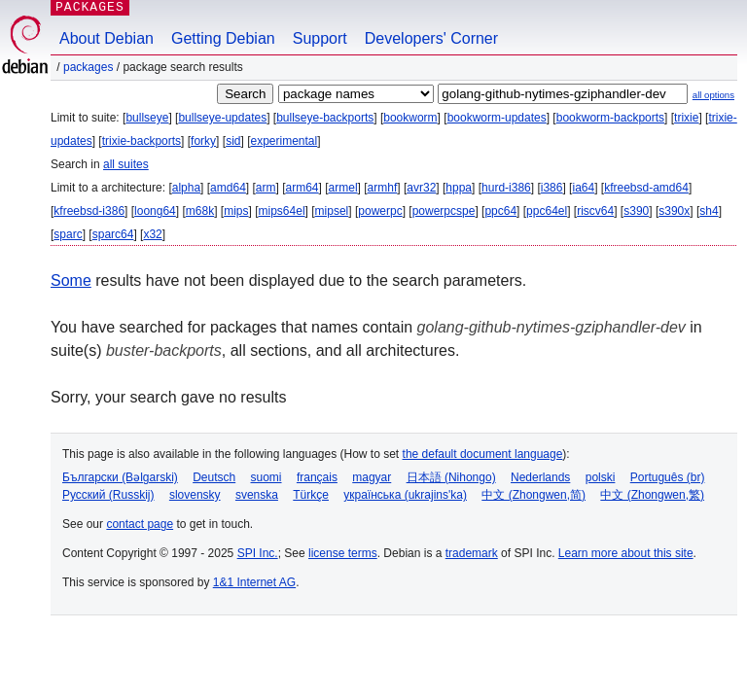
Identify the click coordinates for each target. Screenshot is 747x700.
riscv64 (595, 211)
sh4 (709, 211)
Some (71, 280)
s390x (674, 211)
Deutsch (214, 477)
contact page (140, 524)
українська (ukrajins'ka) (405, 495)
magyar (372, 477)
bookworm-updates (497, 118)
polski (601, 477)
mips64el (282, 211)
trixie (686, 118)
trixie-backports (142, 141)
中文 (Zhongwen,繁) (652, 495)
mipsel (332, 211)
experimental (284, 141)
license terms (343, 553)
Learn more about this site (626, 553)
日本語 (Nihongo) (451, 477)
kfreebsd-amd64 (646, 188)
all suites (126, 164)
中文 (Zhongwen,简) (534, 495)
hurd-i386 (506, 188)
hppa (459, 188)
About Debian (107, 38)
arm (266, 188)
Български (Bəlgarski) (120, 477)
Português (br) (668, 477)
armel (343, 188)
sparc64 (113, 234)
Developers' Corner (431, 38)
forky (203, 141)
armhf (383, 188)
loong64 (155, 211)
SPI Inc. (258, 553)
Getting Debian (223, 38)
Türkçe (311, 495)
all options (713, 95)
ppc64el (547, 211)
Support (320, 38)
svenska (257, 495)
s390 (636, 211)
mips (236, 211)
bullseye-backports (325, 118)
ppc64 (500, 211)
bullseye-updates (222, 118)
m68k (200, 211)
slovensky (195, 495)
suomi (267, 477)
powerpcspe (444, 211)
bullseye (147, 118)
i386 (552, 188)
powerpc (380, 211)
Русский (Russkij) (108, 495)
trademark (472, 553)
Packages (88, 67)
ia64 (583, 188)
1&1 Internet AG (254, 582)
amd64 (228, 188)
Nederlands (540, 477)
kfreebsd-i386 (89, 211)
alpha (186, 188)
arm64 (302, 188)
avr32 (421, 188)
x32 (152, 234)
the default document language (483, 454)
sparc (68, 234)
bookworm (410, 118)
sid (233, 141)
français (317, 477)
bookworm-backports (610, 118)
